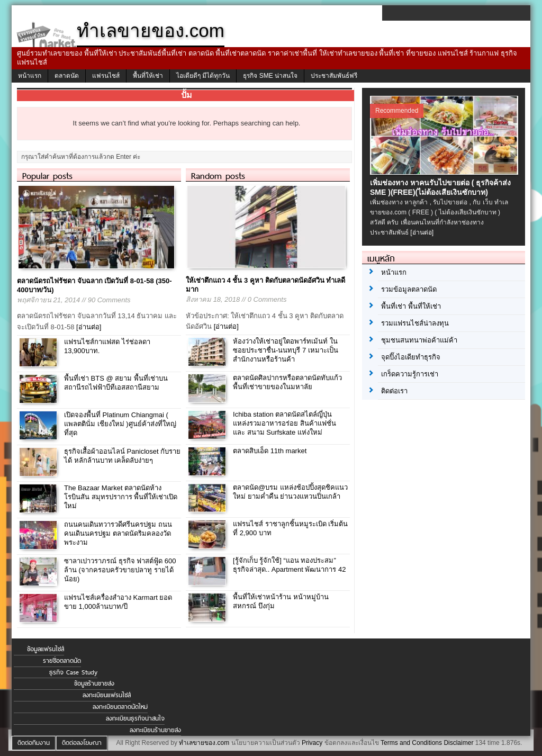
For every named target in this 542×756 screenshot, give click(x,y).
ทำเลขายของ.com (204, 743)
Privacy (312, 743)
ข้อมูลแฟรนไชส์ (46, 649)
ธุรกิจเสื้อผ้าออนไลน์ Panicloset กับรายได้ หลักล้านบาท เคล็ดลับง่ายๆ (122, 456)
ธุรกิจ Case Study (73, 672)
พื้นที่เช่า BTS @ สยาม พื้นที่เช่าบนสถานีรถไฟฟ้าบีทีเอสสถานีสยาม (116, 383)
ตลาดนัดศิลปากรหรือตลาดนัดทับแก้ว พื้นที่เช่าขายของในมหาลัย (287, 382)
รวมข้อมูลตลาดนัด (409, 289)
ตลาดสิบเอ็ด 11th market (270, 451)
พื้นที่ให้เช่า (148, 76)
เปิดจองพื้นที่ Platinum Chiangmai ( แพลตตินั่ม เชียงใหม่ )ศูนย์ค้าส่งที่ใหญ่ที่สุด (120, 424)
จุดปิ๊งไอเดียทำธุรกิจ (411, 357)
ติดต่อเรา (394, 391)
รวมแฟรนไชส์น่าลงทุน (415, 323)
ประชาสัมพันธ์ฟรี (334, 76)
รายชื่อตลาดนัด (62, 661)
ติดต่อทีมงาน (34, 743)
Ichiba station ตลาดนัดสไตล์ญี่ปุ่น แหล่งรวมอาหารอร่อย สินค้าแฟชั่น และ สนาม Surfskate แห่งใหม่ (284, 423)
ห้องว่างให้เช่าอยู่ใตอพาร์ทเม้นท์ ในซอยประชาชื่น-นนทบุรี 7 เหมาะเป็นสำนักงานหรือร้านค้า (286, 350)
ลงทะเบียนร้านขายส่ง (155, 730)
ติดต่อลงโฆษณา (82, 743)
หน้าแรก (30, 76)
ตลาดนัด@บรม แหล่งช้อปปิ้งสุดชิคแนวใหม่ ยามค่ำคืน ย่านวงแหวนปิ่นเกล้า (290, 492)
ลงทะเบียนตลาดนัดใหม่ (120, 707)
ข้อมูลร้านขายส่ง (94, 683)
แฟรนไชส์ (106, 76)
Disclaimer (458, 743)
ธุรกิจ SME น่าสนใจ (270, 76)
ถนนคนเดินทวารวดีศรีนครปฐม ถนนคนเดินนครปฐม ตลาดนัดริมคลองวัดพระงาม (118, 533)
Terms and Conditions (411, 743)
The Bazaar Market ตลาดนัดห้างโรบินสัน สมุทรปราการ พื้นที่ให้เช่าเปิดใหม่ (121, 497)
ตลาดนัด (67, 76)
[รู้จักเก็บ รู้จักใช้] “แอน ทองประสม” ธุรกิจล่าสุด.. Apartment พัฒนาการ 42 (290, 565)
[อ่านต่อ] (89, 327)
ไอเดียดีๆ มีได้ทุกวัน (203, 76)
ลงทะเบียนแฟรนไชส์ (107, 695)
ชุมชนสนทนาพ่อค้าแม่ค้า (419, 340)
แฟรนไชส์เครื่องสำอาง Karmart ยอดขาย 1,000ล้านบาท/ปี (118, 602)
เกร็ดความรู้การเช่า (410, 374)
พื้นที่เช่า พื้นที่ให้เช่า (411, 306)
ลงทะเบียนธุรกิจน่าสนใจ (135, 718)
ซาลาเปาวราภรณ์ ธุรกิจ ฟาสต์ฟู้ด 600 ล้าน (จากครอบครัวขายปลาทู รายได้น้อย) (120, 570)
